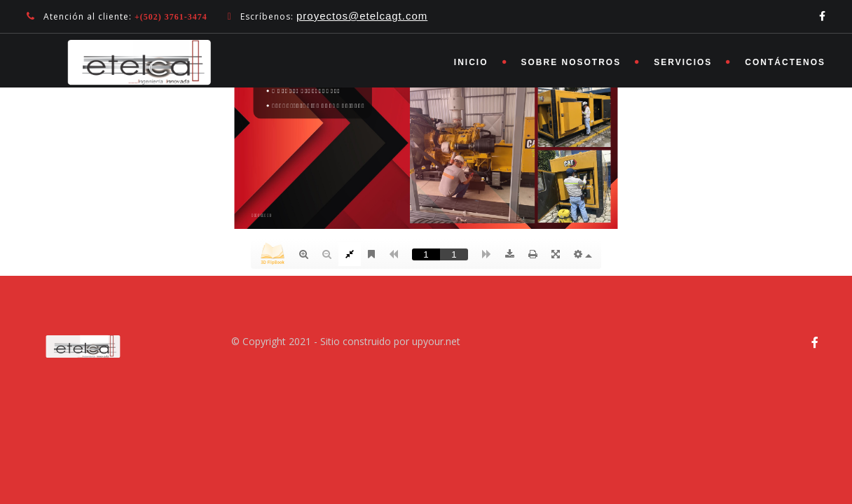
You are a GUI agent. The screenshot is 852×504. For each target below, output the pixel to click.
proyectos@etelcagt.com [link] (362, 16)
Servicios (683, 62)
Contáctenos (785, 62)
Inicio (471, 62)
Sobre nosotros (571, 62)
